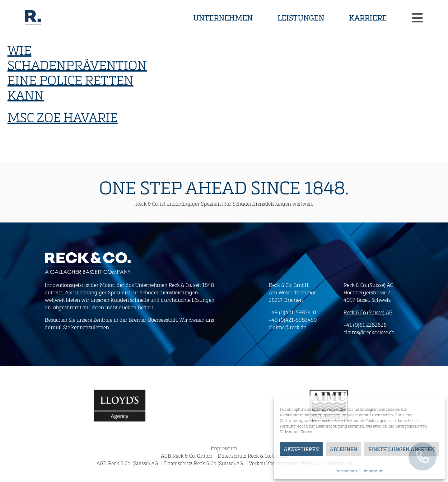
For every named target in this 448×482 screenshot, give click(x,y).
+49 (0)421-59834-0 (292, 312)
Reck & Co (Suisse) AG (368, 312)
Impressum (374, 471)
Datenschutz (346, 471)
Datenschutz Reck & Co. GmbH (252, 456)
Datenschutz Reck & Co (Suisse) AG (204, 463)
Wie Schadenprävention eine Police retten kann (77, 72)
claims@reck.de (287, 327)
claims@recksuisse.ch (369, 332)
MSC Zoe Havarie (63, 117)
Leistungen (301, 17)
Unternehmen (223, 17)
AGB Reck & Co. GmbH (187, 456)
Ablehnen (343, 449)
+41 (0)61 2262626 (365, 325)
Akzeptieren (301, 449)
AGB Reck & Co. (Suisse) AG (128, 463)
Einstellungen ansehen (401, 449)
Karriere (368, 17)
